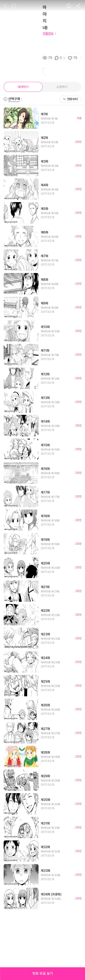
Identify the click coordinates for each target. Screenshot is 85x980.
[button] (42, 974)
